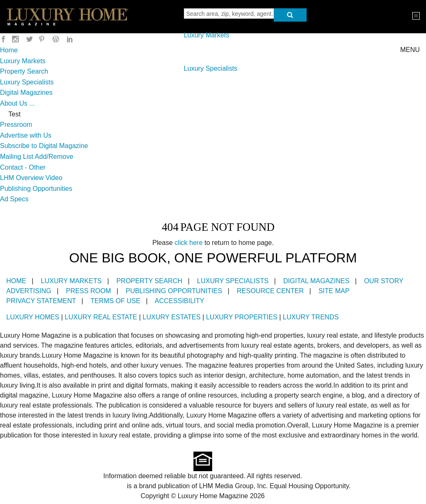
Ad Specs (14, 199)
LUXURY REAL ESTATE (101, 317)
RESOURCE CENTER (270, 291)
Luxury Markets (207, 35)
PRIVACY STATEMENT (41, 301)
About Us (14, 103)
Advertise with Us (26, 135)
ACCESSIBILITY (180, 301)
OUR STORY (384, 281)
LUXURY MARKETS (71, 281)
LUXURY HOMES (33, 317)
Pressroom (16, 125)
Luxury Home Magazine (90, 486)
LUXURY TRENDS (311, 317)
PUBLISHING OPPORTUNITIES (174, 291)
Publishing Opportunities (36, 189)
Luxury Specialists (211, 68)
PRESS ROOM (88, 291)
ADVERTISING (29, 291)
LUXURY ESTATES (172, 317)
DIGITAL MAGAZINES (316, 281)
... (32, 103)
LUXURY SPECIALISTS (233, 281)
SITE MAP (334, 291)
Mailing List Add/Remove (37, 157)
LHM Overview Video (31, 178)
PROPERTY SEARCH (150, 281)
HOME (16, 281)
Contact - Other (23, 167)
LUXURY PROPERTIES (242, 317)
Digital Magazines (26, 93)
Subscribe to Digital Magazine (44, 146)
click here (189, 243)
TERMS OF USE (115, 301)
